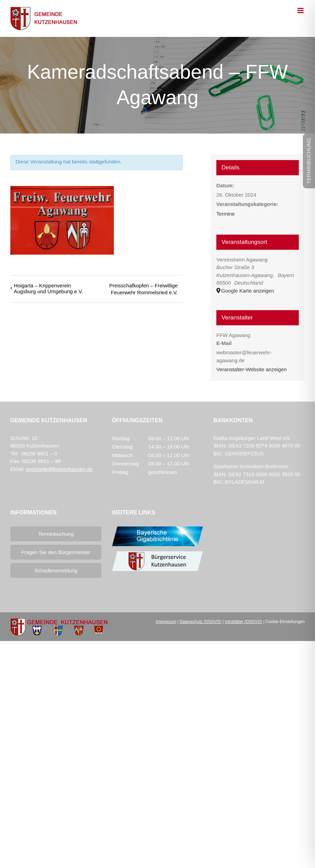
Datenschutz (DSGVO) (201, 622)
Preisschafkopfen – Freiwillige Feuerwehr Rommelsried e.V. (144, 289)
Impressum (166, 622)
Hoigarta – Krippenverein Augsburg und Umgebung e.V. (48, 288)
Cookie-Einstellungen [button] (285, 622)
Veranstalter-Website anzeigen (252, 369)
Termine (225, 214)
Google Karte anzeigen (248, 291)
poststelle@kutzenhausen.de (60, 469)
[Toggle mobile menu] (301, 11)
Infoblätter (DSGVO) (244, 622)
